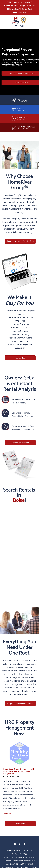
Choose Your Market (20, 443)
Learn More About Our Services (20, 241)
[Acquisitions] (19, 128)
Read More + (8, 814)
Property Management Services (20, 704)
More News (20, 824)
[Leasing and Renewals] (19, 109)
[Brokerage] (19, 118)
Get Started (20, 358)
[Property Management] (19, 100)
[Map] (19, 548)
